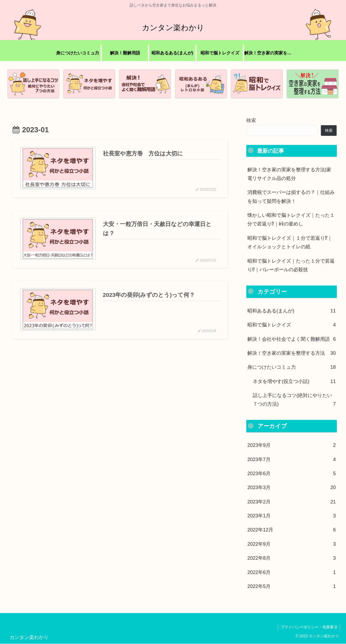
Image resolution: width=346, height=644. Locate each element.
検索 (251, 121)
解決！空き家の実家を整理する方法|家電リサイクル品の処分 (289, 174)
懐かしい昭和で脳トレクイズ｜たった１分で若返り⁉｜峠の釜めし (291, 220)
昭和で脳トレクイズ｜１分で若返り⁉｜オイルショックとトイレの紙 (290, 242)
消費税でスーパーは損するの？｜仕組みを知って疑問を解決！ (291, 197)
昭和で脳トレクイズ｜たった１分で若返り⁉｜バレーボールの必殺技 (291, 265)
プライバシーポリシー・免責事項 (309, 627)
